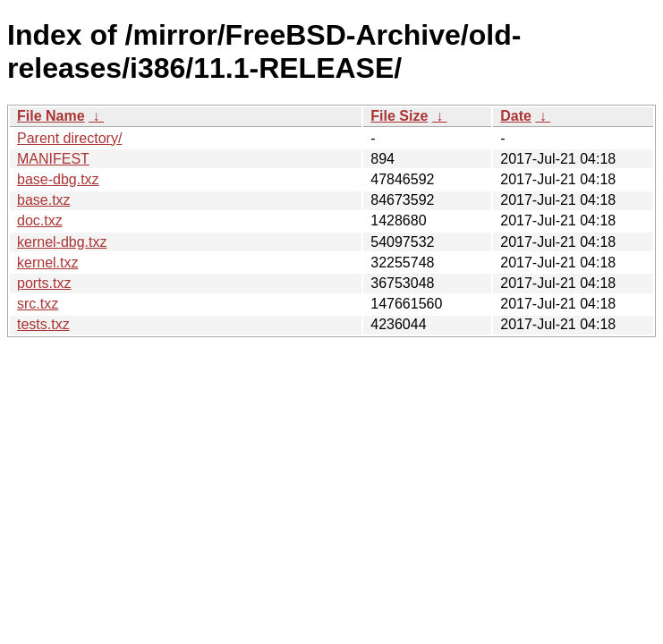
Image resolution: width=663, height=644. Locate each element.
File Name (51, 116)
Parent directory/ (69, 138)
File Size (399, 116)
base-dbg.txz (58, 179)
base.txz (44, 200)
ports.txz (44, 283)
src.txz (38, 304)
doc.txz (40, 220)
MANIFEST (53, 159)
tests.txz (43, 324)
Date (516, 116)
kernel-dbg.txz (62, 242)
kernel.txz (47, 263)
